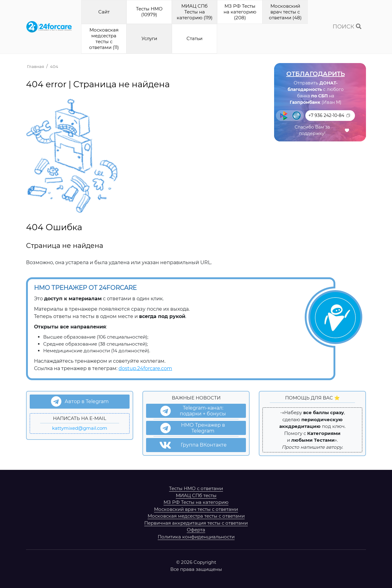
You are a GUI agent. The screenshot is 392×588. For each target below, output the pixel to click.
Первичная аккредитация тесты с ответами (196, 523)
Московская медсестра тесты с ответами (196, 516)
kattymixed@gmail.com (80, 428)
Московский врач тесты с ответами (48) (285, 12)
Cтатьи (194, 38)
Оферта (196, 530)
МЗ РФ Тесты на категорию (196, 502)
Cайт (104, 12)
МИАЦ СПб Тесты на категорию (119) (195, 12)
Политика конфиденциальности (196, 537)
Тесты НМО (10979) (149, 12)
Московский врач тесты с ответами (196, 509)
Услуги (149, 38)
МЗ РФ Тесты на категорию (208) (240, 12)
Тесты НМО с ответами (196, 488)
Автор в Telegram (80, 401)
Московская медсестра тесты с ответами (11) (104, 38)
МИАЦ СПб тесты (196, 495)
